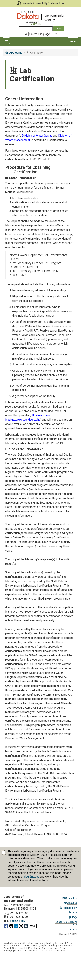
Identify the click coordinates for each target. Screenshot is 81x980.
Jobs (73, 913)
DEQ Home (14, 53)
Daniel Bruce (59, 948)
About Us (71, 903)
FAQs (73, 918)
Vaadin (37, 948)
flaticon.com (33, 943)
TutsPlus (28, 948)
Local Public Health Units (66, 923)
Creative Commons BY (57, 943)
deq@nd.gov (32, 877)
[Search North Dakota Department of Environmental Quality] (36, 29)
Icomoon (35, 946)
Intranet (73, 929)
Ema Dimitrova (25, 951)
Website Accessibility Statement (40, 3)
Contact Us (70, 898)
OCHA (27, 946)
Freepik (19, 946)
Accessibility (69, 908)
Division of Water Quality (37, 136)
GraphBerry (47, 948)
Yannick (7, 948)
